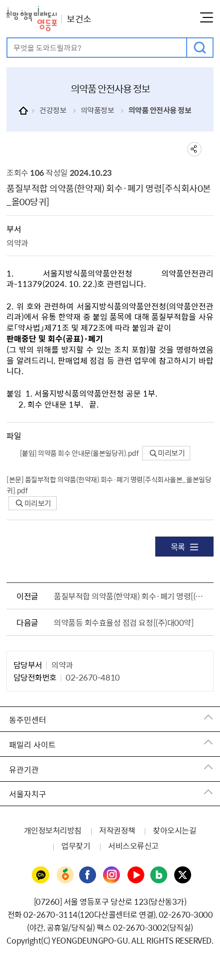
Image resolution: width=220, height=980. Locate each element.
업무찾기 (76, 845)
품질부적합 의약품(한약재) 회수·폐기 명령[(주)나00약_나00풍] (131, 596)
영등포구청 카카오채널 (41, 875)
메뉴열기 (207, 17)
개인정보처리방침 (53, 830)
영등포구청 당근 (65, 875)
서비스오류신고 (133, 845)
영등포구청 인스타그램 (112, 875)
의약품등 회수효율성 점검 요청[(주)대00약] (123, 622)
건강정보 (53, 110)
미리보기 (167, 453)
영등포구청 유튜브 (136, 875)
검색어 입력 (8, 39)
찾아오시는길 (174, 830)
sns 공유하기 (194, 149)
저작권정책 (117, 830)
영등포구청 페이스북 (88, 875)
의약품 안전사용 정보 (160, 110)
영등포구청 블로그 (159, 875)
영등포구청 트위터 (183, 875)
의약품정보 (98, 110)
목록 (184, 547)
